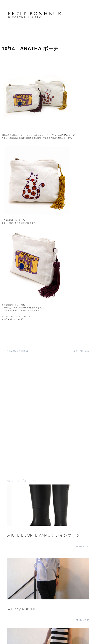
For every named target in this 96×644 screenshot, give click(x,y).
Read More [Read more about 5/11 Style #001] (83, 620)
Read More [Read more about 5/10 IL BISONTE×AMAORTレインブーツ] (83, 546)
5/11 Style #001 (21, 609)
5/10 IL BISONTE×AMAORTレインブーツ (43, 535)
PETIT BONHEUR (40, 14)
